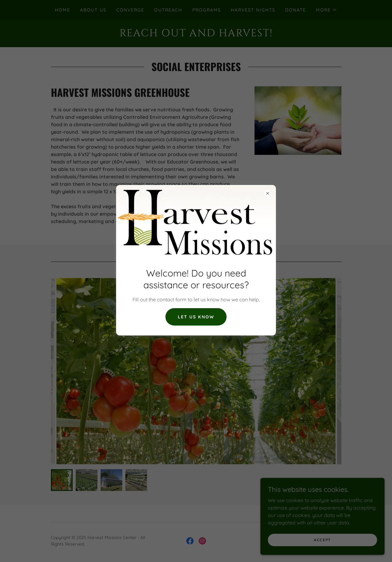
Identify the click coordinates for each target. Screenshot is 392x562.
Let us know (196, 317)
